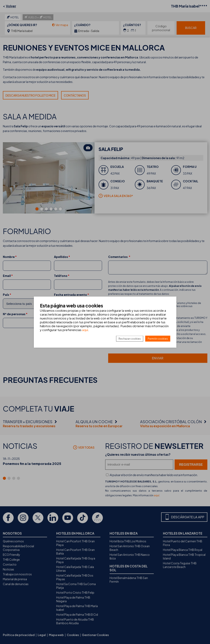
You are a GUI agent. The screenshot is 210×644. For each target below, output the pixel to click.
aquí (85, 330)
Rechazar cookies (130, 339)
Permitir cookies (158, 339)
